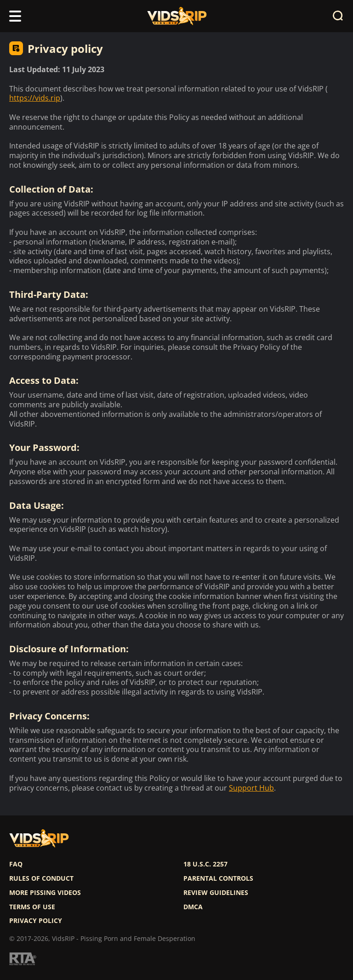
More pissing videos (45, 893)
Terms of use (32, 907)
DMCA (193, 907)
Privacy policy (36, 921)
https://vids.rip (35, 98)
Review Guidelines (216, 893)
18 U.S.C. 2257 (205, 864)
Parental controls (218, 878)
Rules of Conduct (41, 878)
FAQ (16, 864)
